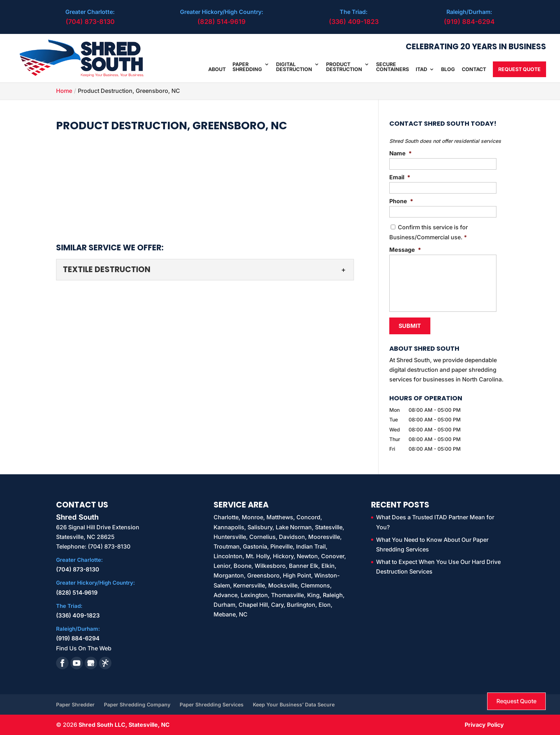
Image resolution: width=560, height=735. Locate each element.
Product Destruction (344, 67)
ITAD (421, 69)
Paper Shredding (247, 67)
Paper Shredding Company (137, 704)
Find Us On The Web (84, 648)
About (217, 69)
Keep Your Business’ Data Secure (294, 704)
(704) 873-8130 (90, 22)
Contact (474, 69)
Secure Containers (392, 67)
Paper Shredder (75, 704)
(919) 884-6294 (469, 22)
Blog (448, 69)
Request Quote (519, 69)
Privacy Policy (484, 725)
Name (401, 153)
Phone (401, 201)
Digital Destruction (294, 67)
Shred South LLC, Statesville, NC (124, 725)
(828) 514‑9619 (222, 22)
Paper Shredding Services (212, 704)
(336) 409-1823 (354, 22)
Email (400, 177)
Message (405, 250)
